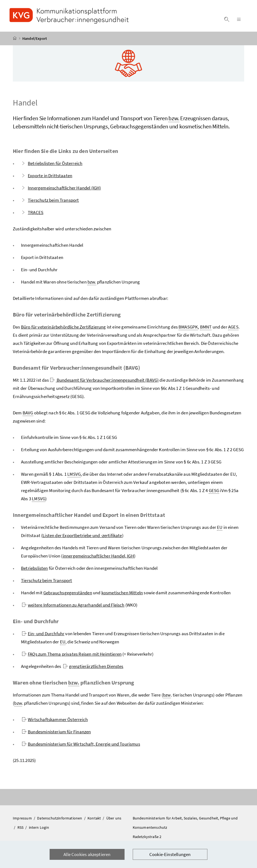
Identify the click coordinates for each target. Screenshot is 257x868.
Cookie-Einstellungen (170, 854)
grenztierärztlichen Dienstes (93, 666)
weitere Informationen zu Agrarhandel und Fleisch (73, 605)
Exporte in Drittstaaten (47, 176)
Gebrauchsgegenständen (68, 593)
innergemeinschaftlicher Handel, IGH (98, 556)
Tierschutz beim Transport (50, 200)
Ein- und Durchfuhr (43, 634)
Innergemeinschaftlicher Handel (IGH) (61, 188)
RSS (21, 827)
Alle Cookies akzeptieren (87, 854)
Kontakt (95, 818)
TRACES (32, 212)
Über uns (114, 818)
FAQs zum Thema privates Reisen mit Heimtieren (72, 654)
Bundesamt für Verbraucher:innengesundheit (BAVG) (104, 380)
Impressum (23, 818)
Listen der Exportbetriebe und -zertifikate (82, 535)
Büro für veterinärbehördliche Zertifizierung (64, 327)
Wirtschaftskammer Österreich (55, 719)
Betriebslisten (34, 568)
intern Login (39, 827)
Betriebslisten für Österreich (52, 163)
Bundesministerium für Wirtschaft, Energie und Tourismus (81, 744)
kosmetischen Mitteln (122, 593)
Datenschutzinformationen (60, 818)
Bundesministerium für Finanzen (56, 732)
